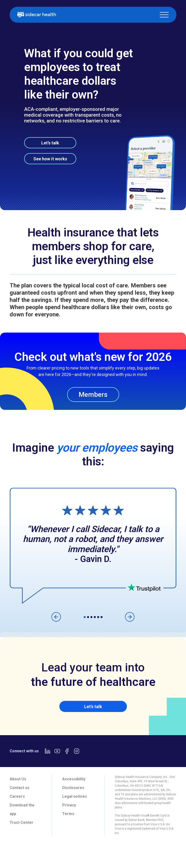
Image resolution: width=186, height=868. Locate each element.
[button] (164, 15)
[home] (37, 15)
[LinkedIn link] (48, 751)
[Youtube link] (57, 751)
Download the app (22, 809)
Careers (17, 796)
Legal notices (75, 796)
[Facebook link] (67, 751)
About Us (18, 779)
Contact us (20, 788)
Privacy (69, 805)
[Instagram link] (76, 751)
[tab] (17, 852)
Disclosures (73, 788)
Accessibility (74, 779)
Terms (68, 814)
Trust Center (21, 822)
